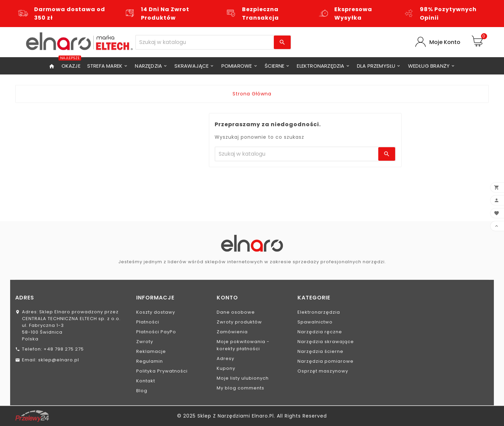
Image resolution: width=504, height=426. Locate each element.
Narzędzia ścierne (320, 351)
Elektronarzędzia (319, 312)
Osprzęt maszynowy (323, 371)
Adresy (225, 358)
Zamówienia (232, 332)
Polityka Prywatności (162, 371)
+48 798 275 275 (64, 349)
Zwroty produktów (239, 322)
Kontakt (146, 381)
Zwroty (145, 342)
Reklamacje (151, 351)
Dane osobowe (236, 312)
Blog (142, 391)
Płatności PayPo (156, 332)
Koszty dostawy (156, 312)
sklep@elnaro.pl (59, 360)
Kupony (226, 368)
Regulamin (150, 361)
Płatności (148, 322)
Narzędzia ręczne (320, 332)
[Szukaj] (205, 42)
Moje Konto (445, 42)
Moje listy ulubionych (243, 378)
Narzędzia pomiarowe (326, 361)
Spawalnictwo (315, 322)
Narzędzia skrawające (326, 342)
